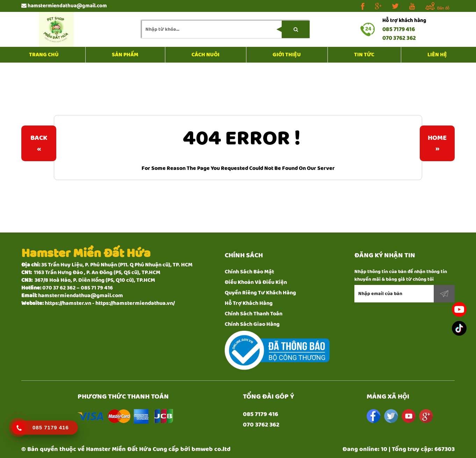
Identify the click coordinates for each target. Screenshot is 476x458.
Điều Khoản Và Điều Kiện (256, 282)
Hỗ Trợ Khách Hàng (249, 303)
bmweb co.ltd (211, 449)
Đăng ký (444, 294)
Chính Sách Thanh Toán (254, 314)
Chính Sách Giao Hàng (252, 324)
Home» (437, 143)
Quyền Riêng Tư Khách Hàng (260, 293)
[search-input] (226, 29)
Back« (39, 143)
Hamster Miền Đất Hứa (119, 449)
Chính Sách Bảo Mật (249, 272)
